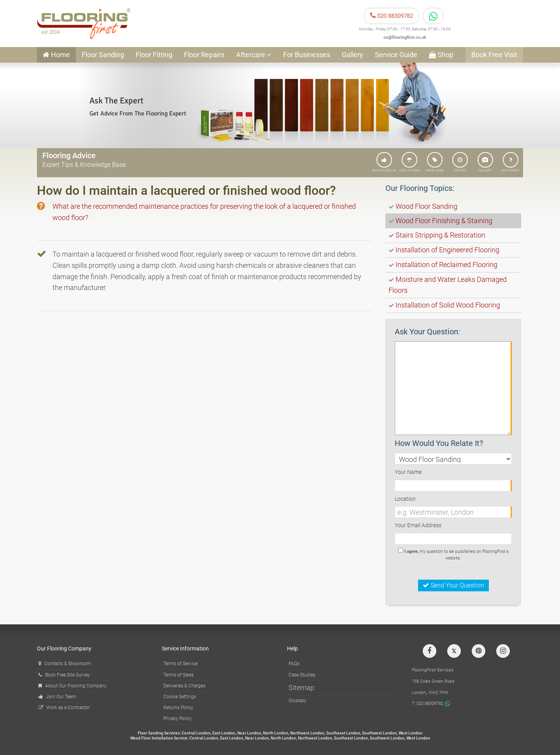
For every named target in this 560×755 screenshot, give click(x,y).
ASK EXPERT (510, 162)
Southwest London (379, 733)
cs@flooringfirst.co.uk (405, 38)
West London (410, 733)
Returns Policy (178, 708)
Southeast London (343, 733)
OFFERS (460, 162)
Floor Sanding (103, 55)
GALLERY (485, 162)
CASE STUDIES (409, 162)
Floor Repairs (204, 55)
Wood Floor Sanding (426, 206)
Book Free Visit (494, 55)
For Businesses (307, 55)
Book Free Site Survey (64, 675)
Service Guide (396, 55)
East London (224, 733)
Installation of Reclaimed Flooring (446, 265)
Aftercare (254, 55)
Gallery (353, 55)
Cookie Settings (180, 697)
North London (276, 733)
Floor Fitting (154, 55)
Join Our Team (57, 697)
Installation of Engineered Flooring (447, 250)
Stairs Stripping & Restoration (440, 235)
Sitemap (301, 688)
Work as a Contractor (64, 708)
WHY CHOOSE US (384, 162)
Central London (196, 733)
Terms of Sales (178, 675)
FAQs (294, 664)
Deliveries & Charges (184, 686)
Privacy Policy (178, 718)
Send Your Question (453, 585)
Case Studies (302, 675)
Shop (441, 55)
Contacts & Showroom (65, 664)
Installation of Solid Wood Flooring (448, 305)
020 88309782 (392, 16)
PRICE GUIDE (435, 162)
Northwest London (307, 733)
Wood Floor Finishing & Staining (444, 221)
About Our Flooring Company (73, 686)
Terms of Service (180, 664)
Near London (249, 733)
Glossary (297, 701)
